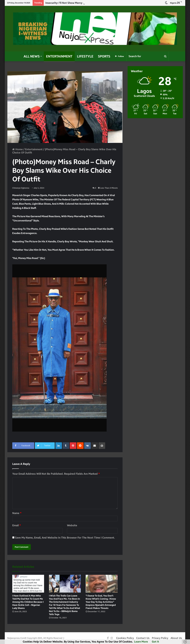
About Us (176, 638)
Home (18, 149)
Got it (155, 642)
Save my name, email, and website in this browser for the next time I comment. (65, 538)
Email (17, 525)
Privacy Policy (160, 638)
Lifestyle (85, 56)
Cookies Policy (125, 638)
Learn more (141, 642)
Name (17, 513)
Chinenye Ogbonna (21, 188)
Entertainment (59, 56)
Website (72, 525)
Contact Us (143, 638)
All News (32, 56)
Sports (104, 56)
